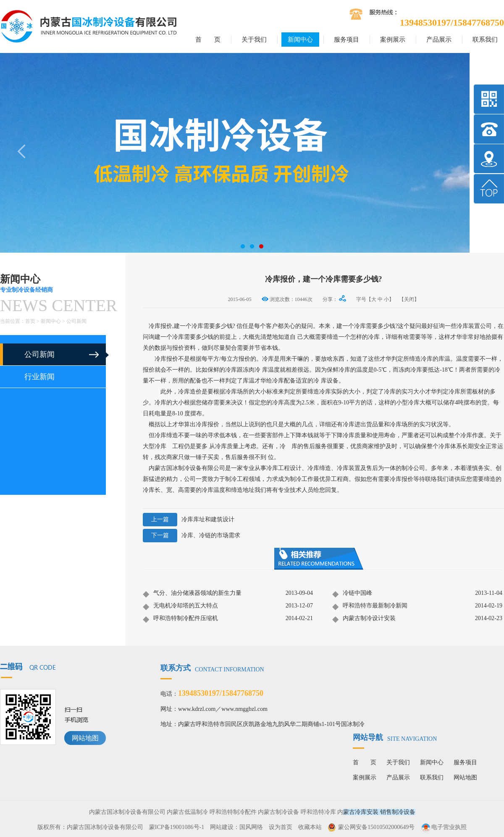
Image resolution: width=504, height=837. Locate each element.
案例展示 (393, 40)
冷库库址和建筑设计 (189, 520)
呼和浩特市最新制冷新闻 (370, 606)
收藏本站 (310, 827)
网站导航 (395, 737)
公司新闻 (76, 321)
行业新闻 (39, 377)
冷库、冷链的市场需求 (192, 536)
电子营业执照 (444, 827)
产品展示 (439, 40)
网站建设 (222, 827)
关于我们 (254, 40)
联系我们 (485, 40)
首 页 (208, 40)
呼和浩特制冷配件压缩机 (180, 619)
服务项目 (346, 40)
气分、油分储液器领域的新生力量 (192, 594)
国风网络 (251, 827)
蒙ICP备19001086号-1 (177, 827)
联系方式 (212, 668)
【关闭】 (409, 299)
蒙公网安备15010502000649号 (376, 827)
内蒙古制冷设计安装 (364, 619)
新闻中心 (300, 40)
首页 (30, 321)
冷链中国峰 (352, 594)
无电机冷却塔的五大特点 (180, 606)
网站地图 (85, 738)
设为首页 (281, 827)
